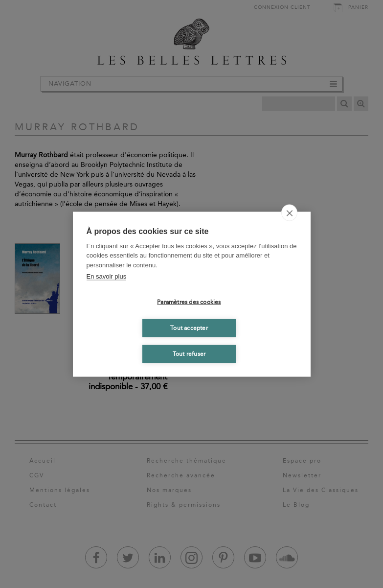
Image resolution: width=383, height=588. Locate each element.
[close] (289, 212)
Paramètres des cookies (189, 302)
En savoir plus (107, 276)
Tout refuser (189, 354)
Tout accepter (189, 328)
